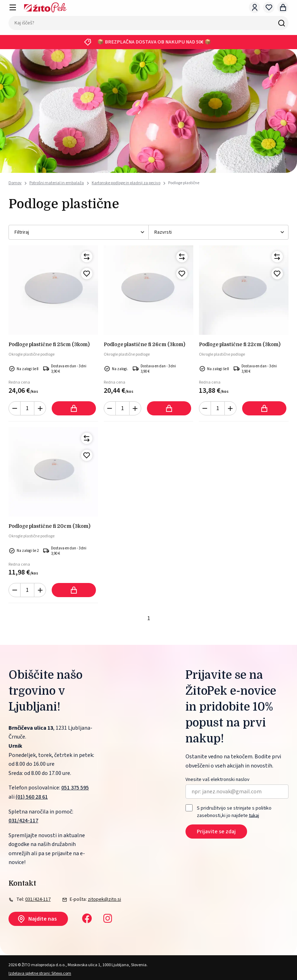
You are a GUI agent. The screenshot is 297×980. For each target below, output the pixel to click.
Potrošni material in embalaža (57, 183)
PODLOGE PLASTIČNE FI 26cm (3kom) (144, 344)
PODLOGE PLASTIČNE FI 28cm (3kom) (49, 344)
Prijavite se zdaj (216, 832)
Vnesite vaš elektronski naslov (218, 780)
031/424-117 (23, 821)
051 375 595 (75, 788)
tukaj (254, 815)
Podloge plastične (184, 183)
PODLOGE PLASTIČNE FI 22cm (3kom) (240, 344)
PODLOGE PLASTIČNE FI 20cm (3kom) (49, 526)
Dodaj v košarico (74, 408)
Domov (15, 183)
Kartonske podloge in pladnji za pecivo (126, 183)
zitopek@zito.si (104, 899)
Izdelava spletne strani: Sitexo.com (40, 973)
